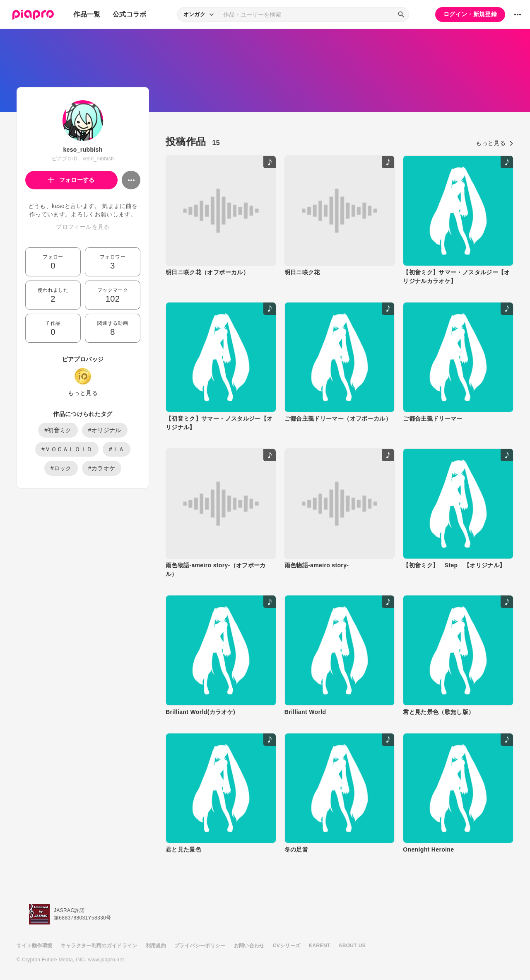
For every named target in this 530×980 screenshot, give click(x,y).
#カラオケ (102, 468)
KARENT (320, 946)
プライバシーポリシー (200, 946)
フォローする (71, 180)
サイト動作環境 (34, 946)
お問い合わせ (249, 946)
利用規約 (156, 946)
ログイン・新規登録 (470, 14)
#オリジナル (105, 430)
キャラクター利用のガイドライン (99, 946)
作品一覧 (87, 14)
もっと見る (83, 393)
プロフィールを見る (83, 227)
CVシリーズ (287, 946)
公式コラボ (130, 14)
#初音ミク (58, 430)
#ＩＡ (117, 449)
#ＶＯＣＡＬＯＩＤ (67, 449)
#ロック (61, 468)
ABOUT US (352, 946)
